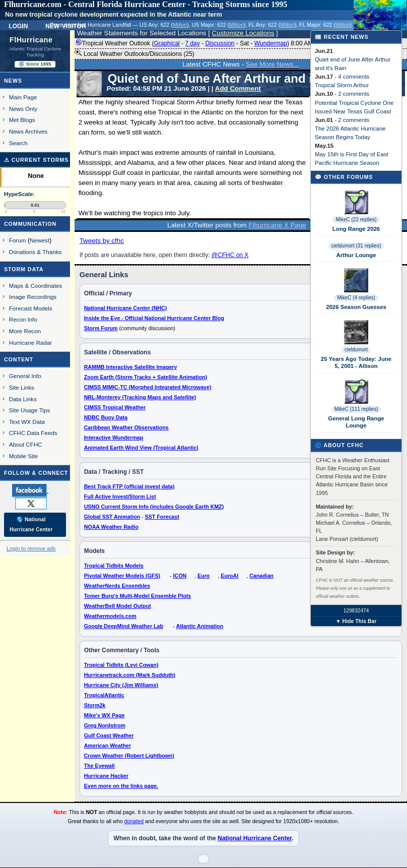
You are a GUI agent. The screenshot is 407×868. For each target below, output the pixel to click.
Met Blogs (22, 120)
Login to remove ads (31, 548)
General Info (25, 376)
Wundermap (271, 43)
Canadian (261, 576)
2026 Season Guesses (356, 307)
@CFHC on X (230, 255)
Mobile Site (24, 456)
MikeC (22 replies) (356, 220)
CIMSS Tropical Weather (115, 407)
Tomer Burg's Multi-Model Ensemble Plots (138, 596)
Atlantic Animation (199, 626)
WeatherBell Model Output (118, 606)
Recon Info (23, 319)
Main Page (23, 97)
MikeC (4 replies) (356, 298)
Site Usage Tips (30, 410)
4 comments (354, 77)
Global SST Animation (112, 517)
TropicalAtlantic (104, 695)
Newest (40, 240)
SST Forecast (162, 517)
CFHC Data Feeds (33, 433)
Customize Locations (243, 33)
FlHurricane (31, 40)
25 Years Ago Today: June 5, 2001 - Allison (356, 362)
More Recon (25, 331)
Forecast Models (31, 308)
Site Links (22, 387)
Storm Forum (101, 328)
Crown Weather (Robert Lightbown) (129, 756)
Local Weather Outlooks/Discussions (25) (134, 53)
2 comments (354, 94)
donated (134, 821)
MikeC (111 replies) (356, 409)
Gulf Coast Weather (109, 735)
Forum (18, 240)
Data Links (23, 399)
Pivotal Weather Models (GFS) (122, 576)
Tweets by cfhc (102, 241)
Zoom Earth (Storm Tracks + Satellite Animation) (146, 377)
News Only (23, 109)
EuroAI (229, 576)
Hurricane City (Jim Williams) (121, 685)
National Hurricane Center (255, 838)
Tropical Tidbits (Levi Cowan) (121, 665)
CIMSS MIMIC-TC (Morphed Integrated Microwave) (148, 387)
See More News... (273, 64)
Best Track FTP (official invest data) (129, 486)
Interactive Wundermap (114, 438)
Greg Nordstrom (105, 725)
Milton (180, 25)
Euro (203, 576)
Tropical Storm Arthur (342, 85)
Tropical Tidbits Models (114, 566)
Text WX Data (27, 422)
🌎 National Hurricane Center (31, 524)
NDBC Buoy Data (106, 417)
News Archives (28, 131)
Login (18, 25)
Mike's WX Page (105, 715)
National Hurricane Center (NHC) (126, 308)
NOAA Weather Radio (111, 527)
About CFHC (26, 444)
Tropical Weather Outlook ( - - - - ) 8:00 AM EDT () (213, 43)
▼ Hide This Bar (356, 621)
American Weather (108, 746)
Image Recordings (33, 297)
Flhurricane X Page (278, 225)
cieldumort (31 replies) (356, 246)
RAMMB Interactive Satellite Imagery (131, 367)
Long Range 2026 (356, 229)
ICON (180, 576)
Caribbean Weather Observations (126, 427)
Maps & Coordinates (36, 286)
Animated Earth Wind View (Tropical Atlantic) (141, 448)
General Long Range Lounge (356, 422)
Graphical (166, 43)
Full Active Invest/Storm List (120, 497)
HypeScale (19, 194)
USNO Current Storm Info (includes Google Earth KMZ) (154, 507)
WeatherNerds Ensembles (117, 586)
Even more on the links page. (121, 786)
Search (18, 143)
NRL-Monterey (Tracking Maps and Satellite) (140, 397)
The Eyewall (99, 766)
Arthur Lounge (356, 255)
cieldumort (356, 350)
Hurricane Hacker (106, 776)
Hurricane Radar (30, 343)
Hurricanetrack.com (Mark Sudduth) (130, 675)
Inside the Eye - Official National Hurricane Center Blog (154, 318)
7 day (192, 43)
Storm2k (95, 705)
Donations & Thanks (36, 252)
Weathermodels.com (110, 616)
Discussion (220, 43)
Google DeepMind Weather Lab (124, 626)
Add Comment (238, 88)
